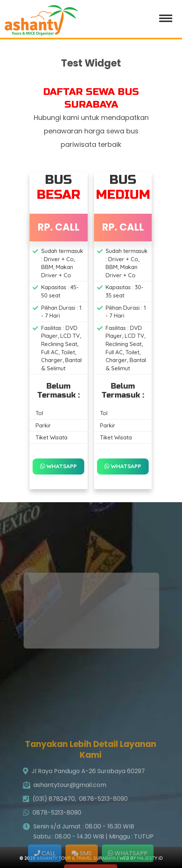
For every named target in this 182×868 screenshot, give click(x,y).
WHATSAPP (58, 466)
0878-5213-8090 (103, 827)
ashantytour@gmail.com (70, 813)
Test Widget (91, 63)
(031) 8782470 (54, 827)
